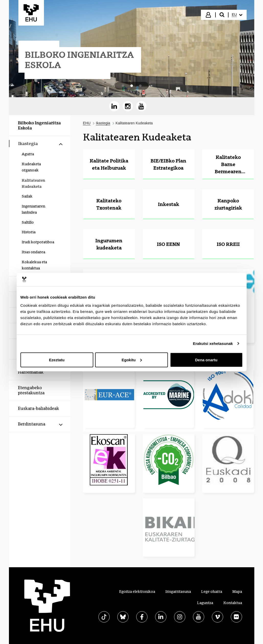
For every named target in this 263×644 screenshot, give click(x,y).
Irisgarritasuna (178, 592)
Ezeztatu (57, 360)
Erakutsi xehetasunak (213, 343)
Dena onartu (206, 360)
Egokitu (132, 360)
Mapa (237, 592)
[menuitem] (237, 15)
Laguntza (205, 603)
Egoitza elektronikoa (137, 592)
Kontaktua (233, 603)
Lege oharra (212, 592)
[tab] (123, 86)
